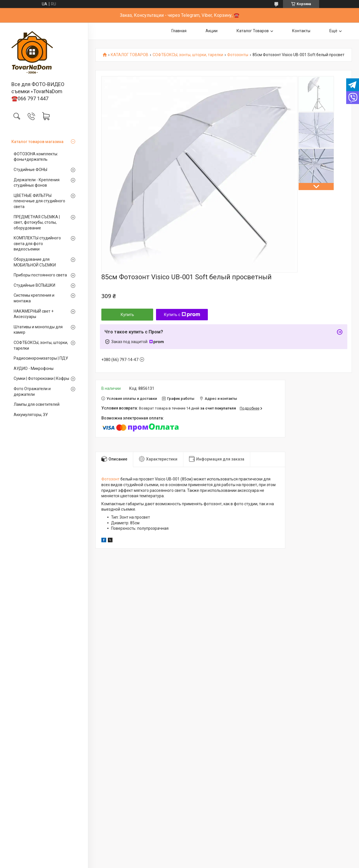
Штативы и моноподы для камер (38, 330)
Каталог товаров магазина (37, 142)
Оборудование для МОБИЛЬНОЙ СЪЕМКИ (35, 262)
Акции (212, 31)
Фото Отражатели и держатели (32, 392)
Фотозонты (238, 55)
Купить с (182, 315)
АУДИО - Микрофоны (34, 368)
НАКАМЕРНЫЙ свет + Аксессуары (34, 314)
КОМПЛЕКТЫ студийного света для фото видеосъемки (37, 244)
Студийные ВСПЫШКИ (34, 285)
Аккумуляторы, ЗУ (31, 415)
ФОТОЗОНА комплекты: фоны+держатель (36, 157)
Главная (179, 31)
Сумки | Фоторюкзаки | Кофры (41, 378)
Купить (127, 315)
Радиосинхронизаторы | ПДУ (41, 358)
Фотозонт (110, 479)
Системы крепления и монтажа (34, 298)
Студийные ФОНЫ (30, 170)
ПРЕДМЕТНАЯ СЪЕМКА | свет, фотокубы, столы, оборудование (37, 222)
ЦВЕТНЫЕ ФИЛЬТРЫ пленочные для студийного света (39, 201)
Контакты (301, 31)
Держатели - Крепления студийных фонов (37, 183)
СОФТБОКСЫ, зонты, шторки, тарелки (41, 345)
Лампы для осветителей (37, 404)
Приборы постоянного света (40, 275)
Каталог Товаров (253, 31)
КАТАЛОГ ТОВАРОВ (130, 55)
